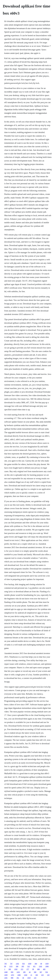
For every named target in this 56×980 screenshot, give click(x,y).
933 (24, 964)
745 (5, 964)
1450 (6, 975)
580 (35, 972)
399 (10, 969)
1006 (47, 966)
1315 (11, 966)
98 (33, 969)
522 (28, 966)
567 (41, 972)
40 (41, 964)
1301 (6, 978)
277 (28, 969)
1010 (29, 978)
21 (31, 975)
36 (23, 978)
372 (22, 969)
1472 (12, 975)
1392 (16, 969)
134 (48, 975)
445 (37, 975)
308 (17, 966)
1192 (17, 964)
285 (24, 972)
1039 (30, 964)
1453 (18, 972)
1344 (26, 975)
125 (35, 978)
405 (44, 969)
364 (36, 964)
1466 (19, 975)
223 (42, 975)
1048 (6, 972)
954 (47, 972)
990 (12, 978)
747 (11, 964)
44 (30, 972)
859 (12, 972)
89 (5, 966)
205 (23, 966)
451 (34, 966)
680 (38, 969)
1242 (40, 966)
